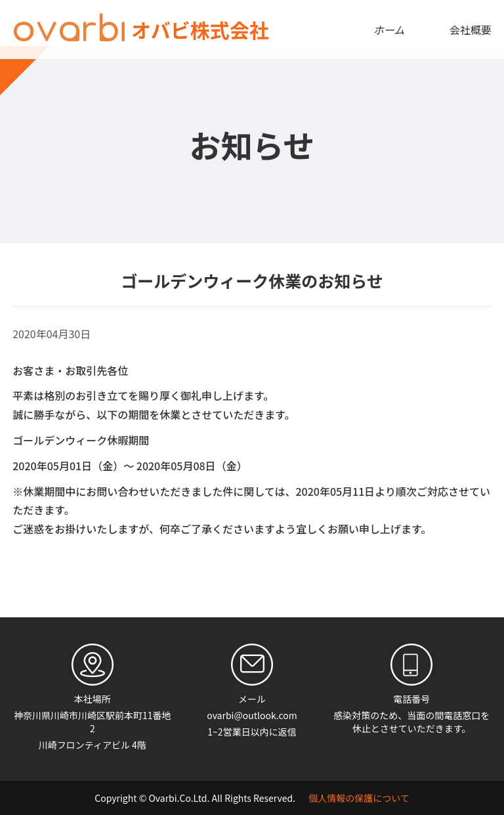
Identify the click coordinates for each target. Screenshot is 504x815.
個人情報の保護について (359, 798)
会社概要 (471, 30)
